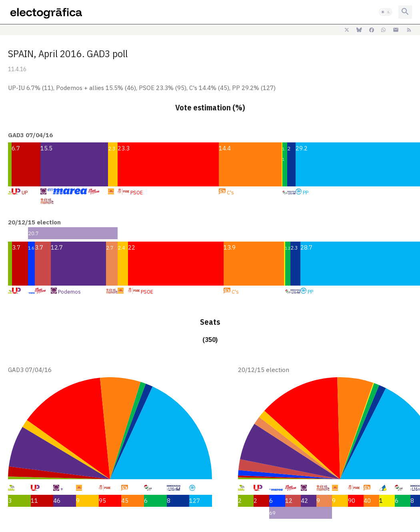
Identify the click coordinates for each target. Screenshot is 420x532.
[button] (386, 12)
